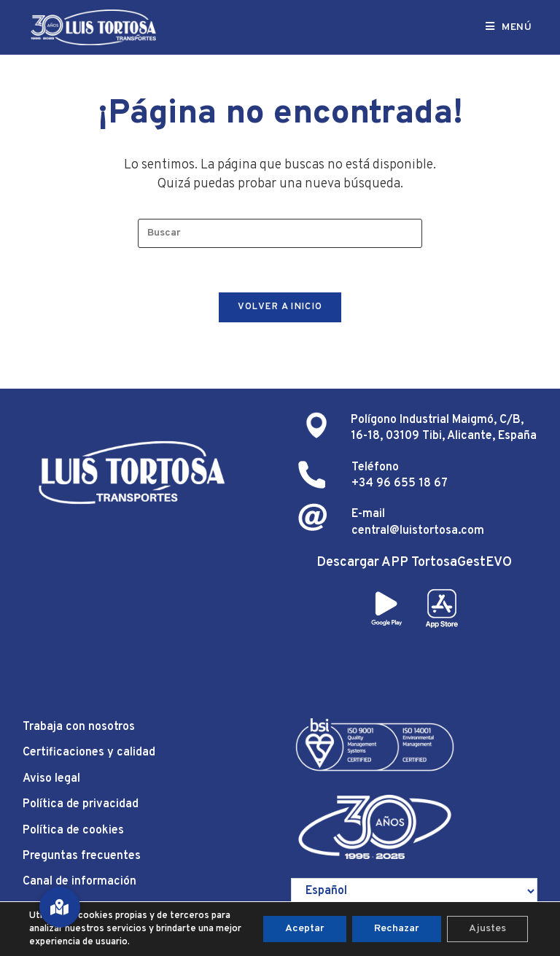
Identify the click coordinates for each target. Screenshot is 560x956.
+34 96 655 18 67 (400, 483)
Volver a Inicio (280, 307)
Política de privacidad (81, 804)
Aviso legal (51, 779)
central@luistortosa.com (418, 531)
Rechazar (397, 929)
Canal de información (79, 882)
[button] (60, 907)
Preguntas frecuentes (82, 856)
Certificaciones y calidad (89, 753)
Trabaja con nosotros (79, 727)
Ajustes (487, 929)
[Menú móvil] (509, 27)
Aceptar (305, 929)
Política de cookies (73, 831)
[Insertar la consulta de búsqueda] (280, 233)
